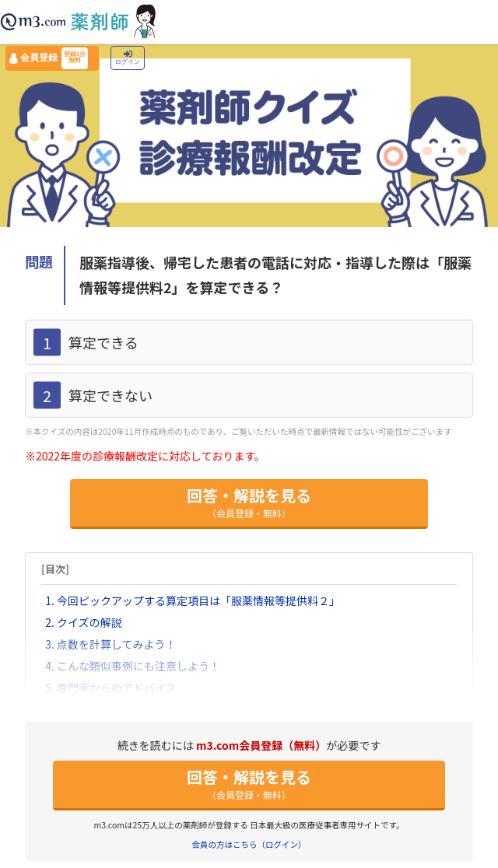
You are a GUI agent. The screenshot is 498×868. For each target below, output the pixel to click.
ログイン (128, 58)
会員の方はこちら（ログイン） (249, 844)
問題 (39, 261)
